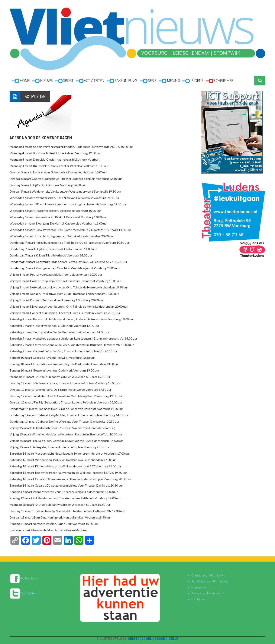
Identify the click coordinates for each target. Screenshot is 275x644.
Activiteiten (35, 96)
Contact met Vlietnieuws (208, 575)
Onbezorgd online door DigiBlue (153, 639)
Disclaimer (198, 599)
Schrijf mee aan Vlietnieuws (210, 581)
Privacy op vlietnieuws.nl (208, 593)
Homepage (199, 587)
